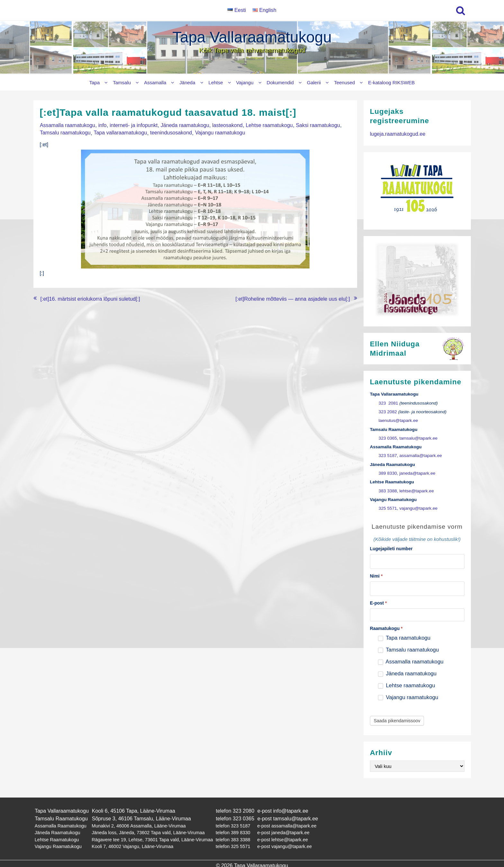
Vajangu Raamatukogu (58, 844)
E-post (378, 602)
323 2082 (388, 411)
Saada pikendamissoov (397, 720)
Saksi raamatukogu (315, 125)
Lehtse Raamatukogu (57, 837)
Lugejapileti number (391, 548)
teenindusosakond (170, 132)
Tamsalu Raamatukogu (61, 817)
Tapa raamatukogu (404, 637)
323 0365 (388, 438)
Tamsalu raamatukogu (65, 132)
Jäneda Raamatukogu (57, 830)
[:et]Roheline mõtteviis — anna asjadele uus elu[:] (293, 297)
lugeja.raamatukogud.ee (398, 134)
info (102, 125)
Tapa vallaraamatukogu (120, 132)
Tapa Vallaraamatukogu (252, 37)
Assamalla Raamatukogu (60, 824)
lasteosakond (226, 125)
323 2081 (388, 403)
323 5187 (388, 455)
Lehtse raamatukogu (267, 125)
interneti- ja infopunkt (133, 125)
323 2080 (243, 810)
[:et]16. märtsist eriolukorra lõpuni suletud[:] (90, 297)
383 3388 (388, 490)
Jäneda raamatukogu (184, 125)
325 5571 (388, 508)
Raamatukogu (386, 628)
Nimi (376, 575)
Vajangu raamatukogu (219, 132)
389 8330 (388, 473)
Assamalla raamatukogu (67, 125)
